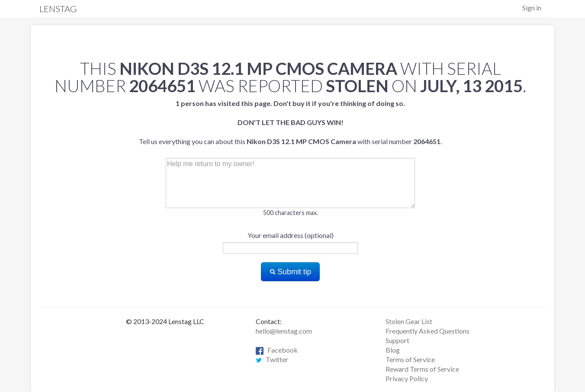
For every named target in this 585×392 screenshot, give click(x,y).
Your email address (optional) (291, 235)
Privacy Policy (407, 378)
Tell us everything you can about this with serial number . (290, 122)
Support (397, 340)
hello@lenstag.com (284, 331)
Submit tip (291, 272)
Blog (393, 350)
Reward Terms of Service (422, 369)
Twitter (272, 359)
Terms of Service (410, 359)
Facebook (277, 350)
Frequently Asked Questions (427, 331)
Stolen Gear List (409, 321)
